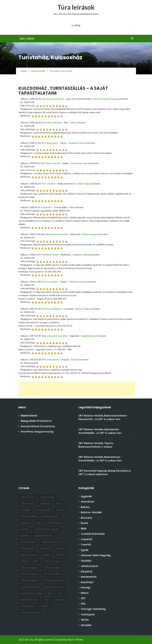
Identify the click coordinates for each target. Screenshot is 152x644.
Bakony (85, 507)
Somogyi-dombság (93, 609)
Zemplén (86, 625)
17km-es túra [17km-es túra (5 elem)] (27, 503)
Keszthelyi (87, 582)
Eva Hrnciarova (52, 359)
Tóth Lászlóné (48, 184)
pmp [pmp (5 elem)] (60, 593)
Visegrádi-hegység (110, 99)
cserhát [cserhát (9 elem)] (25, 529)
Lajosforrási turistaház (53, 99)
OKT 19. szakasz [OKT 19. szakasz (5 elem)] (29, 574)
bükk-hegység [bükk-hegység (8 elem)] (55, 523)
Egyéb (85, 550)
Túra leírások (76, 7)
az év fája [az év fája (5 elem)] (25, 510)
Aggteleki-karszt (90, 336)
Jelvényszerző (90, 566)
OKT (83, 598)
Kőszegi (86, 588)
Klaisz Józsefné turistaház (55, 336)
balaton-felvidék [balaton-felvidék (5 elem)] (29, 516)
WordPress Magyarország (37, 432)
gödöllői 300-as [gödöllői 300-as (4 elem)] (28, 542)
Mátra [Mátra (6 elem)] (24, 561)
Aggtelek (86, 496)
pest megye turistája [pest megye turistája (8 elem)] (31, 593)
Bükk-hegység (85, 184)
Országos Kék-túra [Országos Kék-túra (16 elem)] (53, 580)
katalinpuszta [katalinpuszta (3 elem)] (27, 548)
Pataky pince (52, 143)
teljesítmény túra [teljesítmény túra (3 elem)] (29, 600)
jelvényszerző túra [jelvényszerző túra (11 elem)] (51, 542)
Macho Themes (75, 640)
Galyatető (46, 207)
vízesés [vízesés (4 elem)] (45, 606)
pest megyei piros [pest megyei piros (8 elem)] (54, 587)
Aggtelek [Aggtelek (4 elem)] (45, 503)
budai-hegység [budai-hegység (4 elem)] (51, 516)
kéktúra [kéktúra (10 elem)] (61, 548)
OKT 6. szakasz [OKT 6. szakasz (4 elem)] (52, 561)
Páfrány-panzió (53, 163)
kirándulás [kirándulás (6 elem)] (46, 548)
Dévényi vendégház (52, 309)
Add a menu (27, 39)
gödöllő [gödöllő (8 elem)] (24, 535)
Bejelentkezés (29, 416)
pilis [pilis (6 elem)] (50, 593)
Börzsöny (86, 518)
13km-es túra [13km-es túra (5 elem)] (27, 497)
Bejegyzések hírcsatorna (36, 421)
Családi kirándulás (93, 534)
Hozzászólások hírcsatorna (38, 426)
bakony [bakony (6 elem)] (60, 510)
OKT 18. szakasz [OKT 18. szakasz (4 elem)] (52, 567)
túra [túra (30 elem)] (46, 600)
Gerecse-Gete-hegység (96, 555)
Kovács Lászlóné (50, 282)
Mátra (72, 207)
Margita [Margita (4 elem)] (60, 555)
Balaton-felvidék (91, 512)
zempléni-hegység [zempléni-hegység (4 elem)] (30, 612)
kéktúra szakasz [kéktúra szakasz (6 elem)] (29, 555)
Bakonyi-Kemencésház (56, 234)
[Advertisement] (77, 389)
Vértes (74, 123)
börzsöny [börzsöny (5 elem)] (25, 523)
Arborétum (88, 502)
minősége (30, 106)
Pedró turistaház (53, 123)
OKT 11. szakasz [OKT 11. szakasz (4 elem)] (29, 567)
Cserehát (87, 539)
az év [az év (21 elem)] (59, 503)
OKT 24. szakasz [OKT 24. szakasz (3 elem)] (29, 580)
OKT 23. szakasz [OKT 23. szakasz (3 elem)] (52, 574)
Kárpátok (76, 359)
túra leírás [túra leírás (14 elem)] (60, 600)
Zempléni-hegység (78, 143)
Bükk (84, 529)
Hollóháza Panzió (50, 255)
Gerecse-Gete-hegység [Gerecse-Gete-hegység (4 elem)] (47, 529)
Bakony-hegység (91, 234)
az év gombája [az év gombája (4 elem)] (43, 510)
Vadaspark (88, 614)
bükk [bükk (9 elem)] (39, 523)
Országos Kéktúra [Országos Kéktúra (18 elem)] (30, 587)
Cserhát (86, 545)
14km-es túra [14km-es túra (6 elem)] (47, 497)
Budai (84, 523)
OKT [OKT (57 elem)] (36, 561)
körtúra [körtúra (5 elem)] (47, 555)
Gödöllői (86, 561)
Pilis (96, 99)
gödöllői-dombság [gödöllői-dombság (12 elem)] (43, 535)
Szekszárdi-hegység (80, 163)
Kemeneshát (89, 577)
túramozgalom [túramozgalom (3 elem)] (28, 606)
